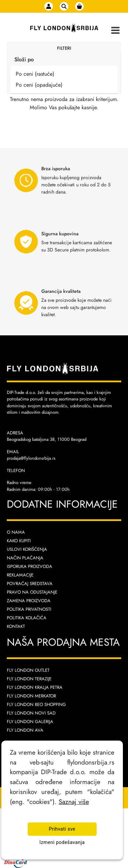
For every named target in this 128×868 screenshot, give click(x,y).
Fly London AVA (25, 730)
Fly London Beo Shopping (36, 704)
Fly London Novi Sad (31, 713)
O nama (16, 532)
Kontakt (16, 626)
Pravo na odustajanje (32, 592)
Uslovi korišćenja (27, 549)
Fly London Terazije (29, 679)
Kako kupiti (19, 541)
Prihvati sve (62, 829)
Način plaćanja (25, 558)
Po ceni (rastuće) (35, 74)
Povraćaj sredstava (30, 584)
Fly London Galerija (30, 722)
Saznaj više (74, 802)
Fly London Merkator (31, 696)
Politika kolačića (27, 618)
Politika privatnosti (29, 609)
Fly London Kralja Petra (35, 687)
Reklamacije (20, 575)
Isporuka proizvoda (30, 566)
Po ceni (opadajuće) (39, 85)
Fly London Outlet (28, 670)
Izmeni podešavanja (62, 842)
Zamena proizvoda (29, 601)
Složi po (24, 59)
